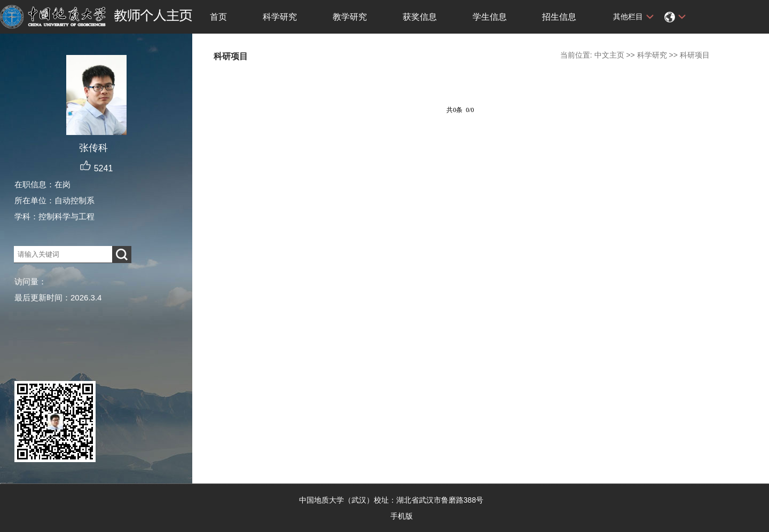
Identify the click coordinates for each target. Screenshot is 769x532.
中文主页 (609, 55)
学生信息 (490, 17)
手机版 (402, 516)
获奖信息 (420, 17)
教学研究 (350, 17)
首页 (218, 17)
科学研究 (280, 17)
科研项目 (695, 55)
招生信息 (559, 17)
